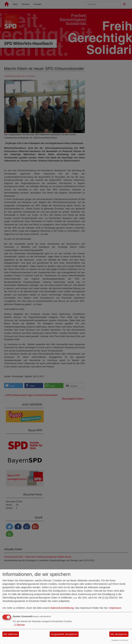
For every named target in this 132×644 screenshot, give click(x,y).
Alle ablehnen (11, 634)
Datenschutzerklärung (62, 608)
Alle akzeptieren (119, 634)
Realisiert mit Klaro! (120, 640)
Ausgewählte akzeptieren (64, 634)
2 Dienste (19, 625)
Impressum (115, 608)
